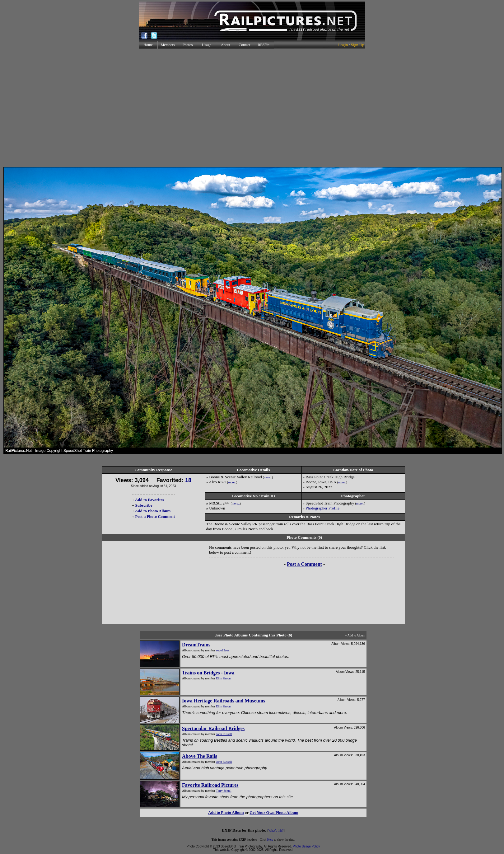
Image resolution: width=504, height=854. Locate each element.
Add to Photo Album (153, 511)
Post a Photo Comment (155, 516)
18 (188, 480)
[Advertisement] (251, 108)
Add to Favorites (149, 500)
